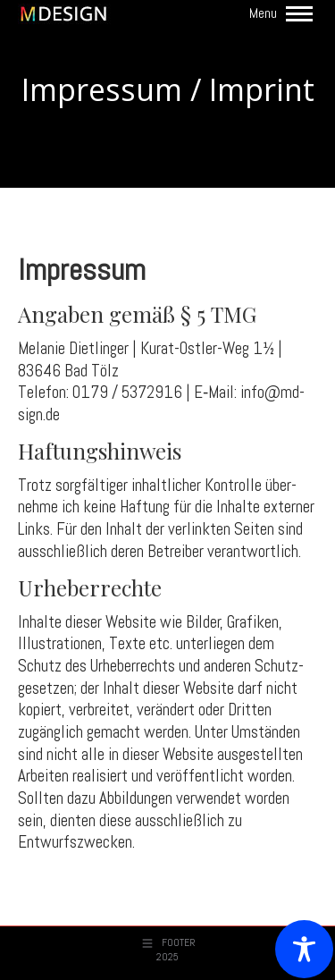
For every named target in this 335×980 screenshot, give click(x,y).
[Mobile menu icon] (281, 13)
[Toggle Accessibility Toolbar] (304, 949)
